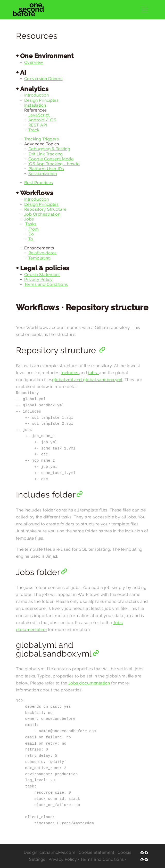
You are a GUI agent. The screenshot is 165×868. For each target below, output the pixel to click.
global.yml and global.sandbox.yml (87, 380)
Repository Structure (45, 209)
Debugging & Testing (49, 149)
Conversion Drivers (43, 79)
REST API (38, 125)
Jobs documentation (89, 683)
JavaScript (39, 115)
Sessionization (43, 174)
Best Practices (39, 183)
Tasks (31, 224)
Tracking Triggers (42, 139)
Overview (34, 62)
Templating (40, 258)
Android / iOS (42, 120)
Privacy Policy (39, 279)
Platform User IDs (46, 169)
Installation (35, 105)
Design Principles (41, 100)
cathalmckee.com (57, 852)
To (31, 239)
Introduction (37, 95)
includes (70, 373)
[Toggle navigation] (145, 10)
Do (31, 234)
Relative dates (43, 253)
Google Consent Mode (51, 159)
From (34, 229)
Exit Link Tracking (46, 154)
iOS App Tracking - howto (54, 164)
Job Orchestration (42, 214)
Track (34, 130)
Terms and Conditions (46, 284)
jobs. (94, 373)
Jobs (29, 219)
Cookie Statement (42, 275)
